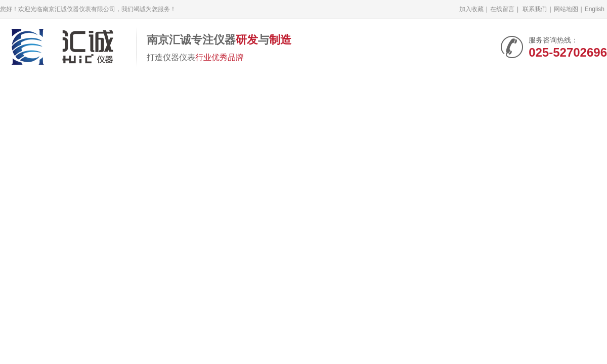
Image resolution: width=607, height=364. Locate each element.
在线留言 (502, 9)
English (595, 9)
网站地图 (566, 9)
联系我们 (535, 9)
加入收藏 (471, 9)
